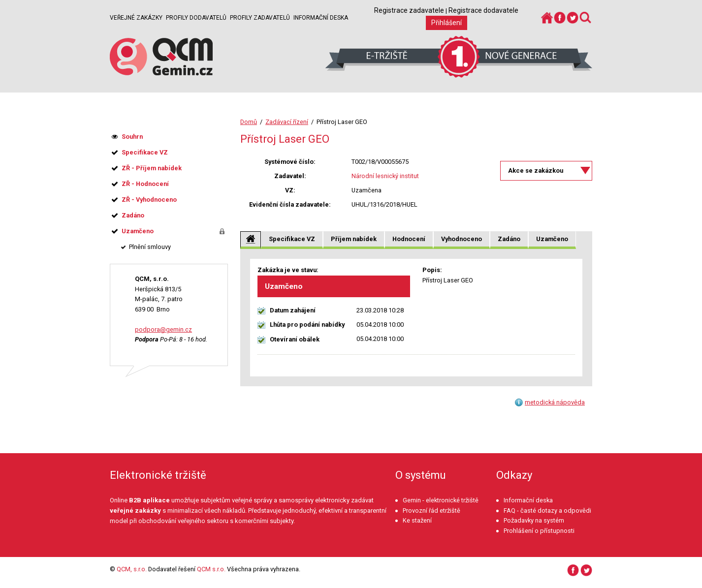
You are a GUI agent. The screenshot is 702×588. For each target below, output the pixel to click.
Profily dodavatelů (196, 18)
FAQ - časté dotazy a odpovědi (547, 511)
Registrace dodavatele (483, 10)
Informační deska (321, 18)
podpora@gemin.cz (163, 329)
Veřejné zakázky (136, 18)
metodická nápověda (555, 402)
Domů (249, 122)
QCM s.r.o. (211, 569)
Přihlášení (447, 23)
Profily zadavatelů (260, 18)
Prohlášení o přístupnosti (539, 531)
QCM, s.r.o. (132, 569)
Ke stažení (417, 520)
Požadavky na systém (534, 520)
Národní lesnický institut (385, 176)
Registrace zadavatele (409, 10)
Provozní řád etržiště (431, 511)
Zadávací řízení (287, 122)
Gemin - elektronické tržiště (441, 500)
